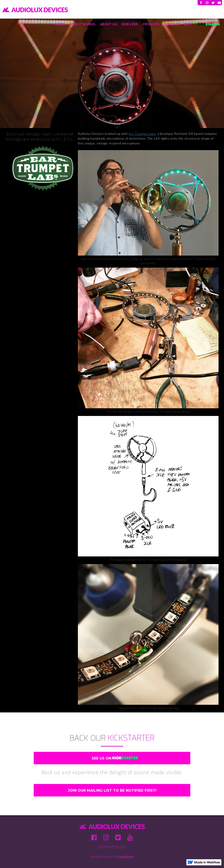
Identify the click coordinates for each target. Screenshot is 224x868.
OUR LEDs (130, 24)
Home (60, 24)
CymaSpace (125, 856)
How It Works (82, 24)
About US (109, 24)
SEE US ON (101, 758)
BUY (188, 24)
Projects (151, 24)
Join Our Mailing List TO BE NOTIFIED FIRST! (112, 790)
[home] (35, 10)
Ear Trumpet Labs (142, 134)
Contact (172, 24)
